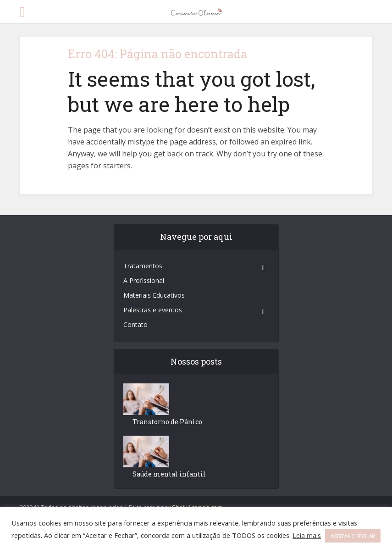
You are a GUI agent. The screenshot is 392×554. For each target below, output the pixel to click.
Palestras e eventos (153, 310)
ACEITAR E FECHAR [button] (353, 536)
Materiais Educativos (154, 295)
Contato (135, 324)
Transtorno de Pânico (167, 422)
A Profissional (144, 280)
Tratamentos (143, 266)
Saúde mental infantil (169, 474)
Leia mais (307, 535)
